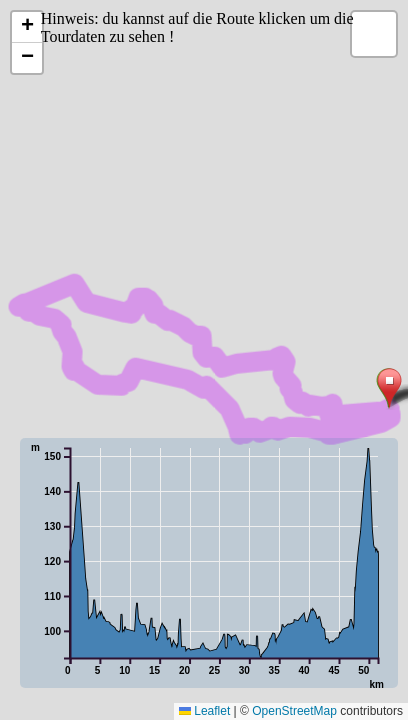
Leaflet (204, 711)
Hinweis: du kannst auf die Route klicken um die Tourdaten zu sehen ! (197, 27)
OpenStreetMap (294, 711)
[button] (389, 389)
